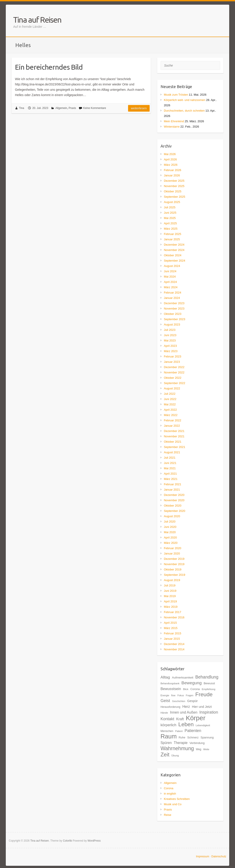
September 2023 (175, 319)
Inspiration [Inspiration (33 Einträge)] (209, 712)
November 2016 (174, 617)
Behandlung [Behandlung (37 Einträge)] (207, 677)
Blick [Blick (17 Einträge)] (186, 689)
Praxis (72, 108)
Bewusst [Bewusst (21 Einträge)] (209, 683)
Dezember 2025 (174, 181)
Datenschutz (219, 856)
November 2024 (174, 250)
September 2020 (175, 511)
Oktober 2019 (173, 569)
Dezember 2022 (174, 367)
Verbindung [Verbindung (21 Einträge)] (197, 743)
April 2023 (170, 346)
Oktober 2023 (173, 314)
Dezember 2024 (174, 245)
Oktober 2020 (173, 506)
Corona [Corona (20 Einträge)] (195, 689)
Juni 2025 (170, 213)
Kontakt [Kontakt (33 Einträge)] (167, 719)
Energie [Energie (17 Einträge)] (165, 695)
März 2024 (171, 287)
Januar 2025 (172, 239)
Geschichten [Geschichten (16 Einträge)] (179, 701)
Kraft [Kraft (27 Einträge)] (180, 719)
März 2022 (171, 415)
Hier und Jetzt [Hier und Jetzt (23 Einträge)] (202, 707)
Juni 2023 (170, 335)
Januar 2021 (172, 490)
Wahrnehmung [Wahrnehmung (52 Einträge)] (177, 748)
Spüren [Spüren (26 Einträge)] (166, 743)
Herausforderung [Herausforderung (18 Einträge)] (170, 707)
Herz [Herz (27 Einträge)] (186, 706)
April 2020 (170, 538)
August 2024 (172, 266)
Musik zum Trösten (176, 95)
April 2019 (170, 601)
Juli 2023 (170, 330)
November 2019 (174, 564)
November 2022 (174, 372)
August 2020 (172, 516)
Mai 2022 (170, 404)
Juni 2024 (170, 271)
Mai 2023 (170, 340)
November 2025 (174, 186)
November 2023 (174, 309)
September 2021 (175, 447)
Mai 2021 (170, 468)
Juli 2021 (170, 458)
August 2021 (172, 452)
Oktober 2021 (173, 442)
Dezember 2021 (174, 431)
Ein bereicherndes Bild (49, 67)
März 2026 (171, 165)
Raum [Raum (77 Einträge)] (169, 736)
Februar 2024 (173, 293)
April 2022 (170, 410)
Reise (168, 815)
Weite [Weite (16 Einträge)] (206, 749)
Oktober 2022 (173, 378)
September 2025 (175, 197)
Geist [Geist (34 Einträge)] (165, 701)
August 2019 (172, 580)
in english (170, 794)
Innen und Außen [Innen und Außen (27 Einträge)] (184, 712)
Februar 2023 (173, 356)
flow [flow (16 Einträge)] (173, 695)
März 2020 (171, 543)
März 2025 (171, 229)
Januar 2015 (172, 639)
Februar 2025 (173, 234)
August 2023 (172, 325)
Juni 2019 (170, 591)
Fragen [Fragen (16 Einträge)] (190, 695)
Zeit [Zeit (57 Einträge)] (165, 755)
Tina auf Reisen (37, 20)
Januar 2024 (172, 298)
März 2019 (171, 607)
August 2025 (172, 202)
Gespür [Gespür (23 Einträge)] (192, 701)
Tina (22, 108)
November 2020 (174, 500)
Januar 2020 (172, 553)
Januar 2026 (172, 175)
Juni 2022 (170, 399)
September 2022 (175, 383)
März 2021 (171, 479)
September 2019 (175, 575)
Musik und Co (173, 804)
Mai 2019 (170, 596)
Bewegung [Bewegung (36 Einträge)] (192, 683)
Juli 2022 (170, 394)
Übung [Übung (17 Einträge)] (175, 756)
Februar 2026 (173, 170)
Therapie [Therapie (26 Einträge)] (181, 743)
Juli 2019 (170, 585)
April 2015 (170, 623)
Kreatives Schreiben (177, 799)
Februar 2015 (173, 633)
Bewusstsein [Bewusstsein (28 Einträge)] (171, 689)
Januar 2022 (172, 426)
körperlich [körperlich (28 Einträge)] (168, 725)
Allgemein (61, 108)
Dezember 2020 (174, 495)
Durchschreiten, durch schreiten (184, 111)
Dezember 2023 (174, 303)
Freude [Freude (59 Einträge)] (204, 694)
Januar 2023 (172, 362)
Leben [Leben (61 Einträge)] (186, 724)
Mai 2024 (170, 277)
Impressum (202, 856)
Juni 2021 (170, 463)
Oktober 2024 (173, 255)
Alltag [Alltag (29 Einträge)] (165, 677)
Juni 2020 (170, 527)
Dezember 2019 (174, 559)
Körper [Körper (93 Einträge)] (196, 718)
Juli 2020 (170, 522)
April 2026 (170, 159)
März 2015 (171, 628)
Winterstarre (172, 127)
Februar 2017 (173, 612)
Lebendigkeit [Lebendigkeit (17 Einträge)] (203, 725)
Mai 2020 (170, 532)
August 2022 (172, 388)
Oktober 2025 (173, 191)
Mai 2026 (170, 154)
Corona (169, 788)
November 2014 (174, 649)
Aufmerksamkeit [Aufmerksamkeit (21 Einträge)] (183, 678)
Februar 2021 (173, 484)
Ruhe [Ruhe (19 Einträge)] (182, 738)
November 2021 (174, 436)
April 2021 (170, 474)
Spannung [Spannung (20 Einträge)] (207, 737)
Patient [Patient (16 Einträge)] (179, 731)
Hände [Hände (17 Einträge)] (164, 713)
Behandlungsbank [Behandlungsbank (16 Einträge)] (170, 683)
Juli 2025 (170, 207)
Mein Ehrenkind (174, 121)
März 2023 (171, 351)
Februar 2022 (173, 420)
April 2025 (170, 223)
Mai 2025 (170, 218)
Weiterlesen (139, 108)
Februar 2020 (173, 548)
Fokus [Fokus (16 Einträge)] (181, 695)
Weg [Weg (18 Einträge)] (199, 749)
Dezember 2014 (174, 644)
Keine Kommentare (95, 108)
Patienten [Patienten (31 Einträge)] (193, 731)
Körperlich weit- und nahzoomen (185, 100)
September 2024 (175, 261)
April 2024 (170, 282)
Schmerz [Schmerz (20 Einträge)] (193, 737)
